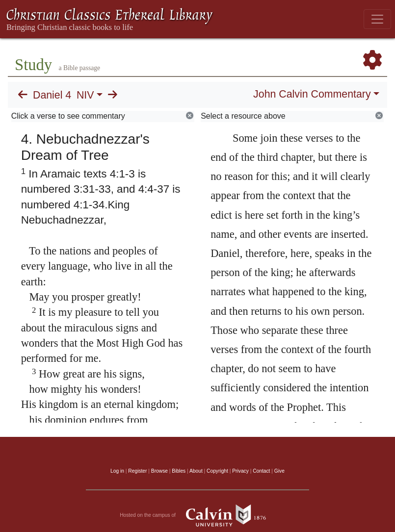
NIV (85, 95)
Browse (159, 471)
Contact (261, 471)
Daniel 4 (52, 95)
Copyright (217, 471)
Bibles (179, 471)
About (196, 471)
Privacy (240, 471)
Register (137, 471)
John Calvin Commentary (312, 94)
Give (279, 471)
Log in (117, 471)
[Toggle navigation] (377, 19)
